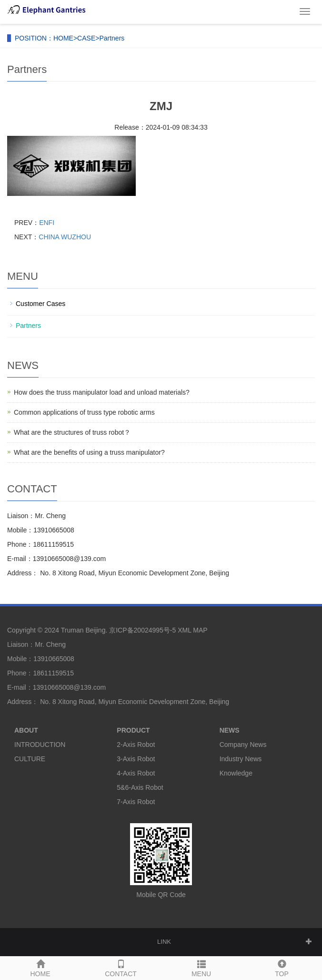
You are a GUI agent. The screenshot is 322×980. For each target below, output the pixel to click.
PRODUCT (133, 730)
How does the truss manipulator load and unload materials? (102, 392)
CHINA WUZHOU (65, 237)
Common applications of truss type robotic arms (84, 412)
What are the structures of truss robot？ (72, 432)
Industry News (241, 759)
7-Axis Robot (136, 802)
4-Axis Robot (136, 773)
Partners (112, 38)
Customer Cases (40, 304)
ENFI (47, 223)
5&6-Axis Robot (140, 787)
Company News (243, 745)
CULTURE (30, 759)
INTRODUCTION (40, 745)
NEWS (230, 730)
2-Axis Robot (136, 745)
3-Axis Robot (136, 759)
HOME (63, 38)
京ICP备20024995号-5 (142, 630)
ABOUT (26, 730)
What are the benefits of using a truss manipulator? (89, 452)
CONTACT (121, 967)
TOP (282, 967)
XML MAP (192, 630)
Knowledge (236, 773)
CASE (86, 38)
